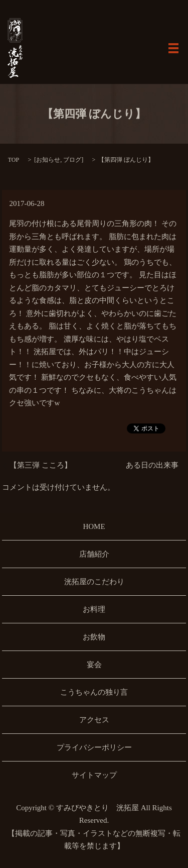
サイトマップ (94, 775)
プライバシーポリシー (94, 747)
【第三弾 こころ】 (41, 465)
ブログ (72, 160)
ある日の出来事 (152, 465)
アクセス (94, 720)
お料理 (94, 609)
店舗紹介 (94, 554)
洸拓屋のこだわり (94, 582)
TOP (14, 160)
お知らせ (48, 160)
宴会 (94, 665)
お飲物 (94, 637)
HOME (94, 526)
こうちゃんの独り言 (94, 692)
